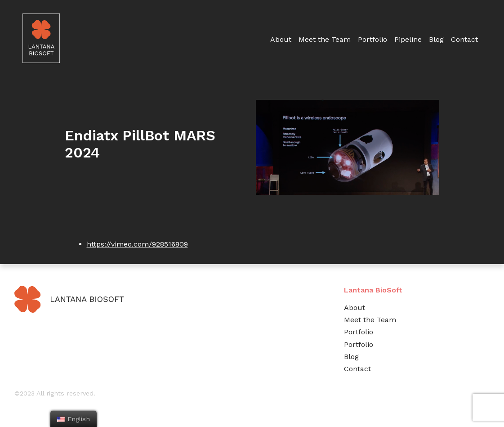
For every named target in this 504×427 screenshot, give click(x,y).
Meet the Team (325, 39)
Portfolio (372, 39)
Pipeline (408, 39)
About (281, 39)
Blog (436, 39)
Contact (464, 39)
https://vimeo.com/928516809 (137, 244)
